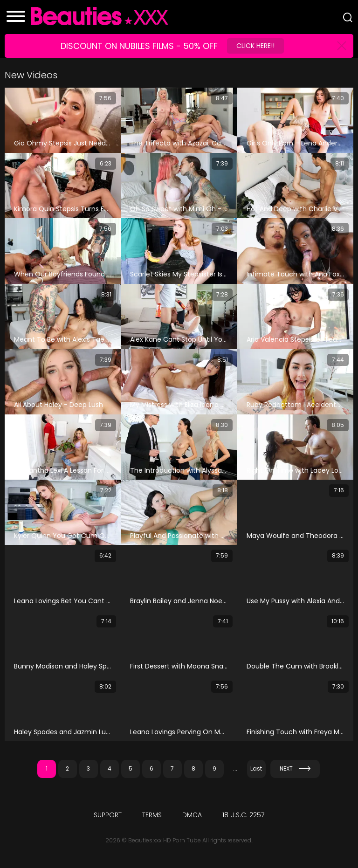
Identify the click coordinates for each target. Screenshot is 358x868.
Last (256, 768)
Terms (152, 815)
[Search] (348, 17)
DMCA (192, 815)
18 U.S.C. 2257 (243, 815)
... (235, 768)
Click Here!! (255, 46)
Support (108, 815)
